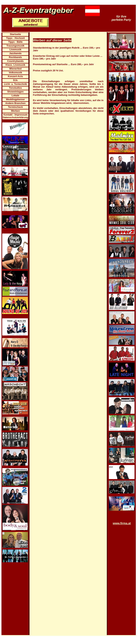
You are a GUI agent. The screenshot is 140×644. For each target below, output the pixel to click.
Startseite (15, 34)
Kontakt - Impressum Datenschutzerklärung (15, 116)
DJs (15, 80)
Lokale (15, 96)
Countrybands (15, 61)
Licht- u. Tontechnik (15, 84)
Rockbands (15, 57)
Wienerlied (15, 69)
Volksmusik (15, 73)
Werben (15, 111)
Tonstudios (15, 88)
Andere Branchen (15, 103)
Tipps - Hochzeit (15, 38)
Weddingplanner (15, 99)
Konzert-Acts (15, 76)
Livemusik (15, 50)
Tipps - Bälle (15, 42)
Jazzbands (15, 53)
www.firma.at (122, 523)
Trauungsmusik (15, 46)
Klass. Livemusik (15, 65)
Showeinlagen (15, 92)
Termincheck (15, 107)
